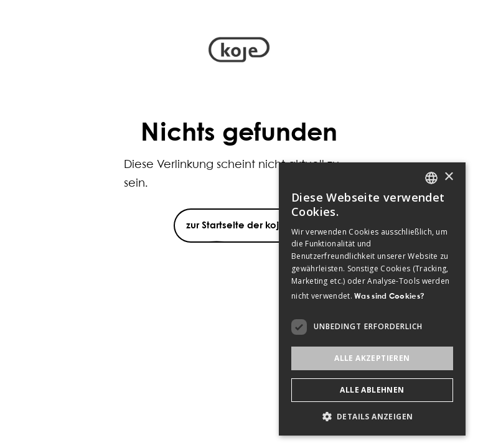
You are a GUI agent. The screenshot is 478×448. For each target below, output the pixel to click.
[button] (372, 417)
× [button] (448, 177)
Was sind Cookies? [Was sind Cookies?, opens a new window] (389, 296)
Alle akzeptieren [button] (372, 358)
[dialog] (372, 299)
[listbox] (431, 178)
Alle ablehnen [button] (372, 390)
